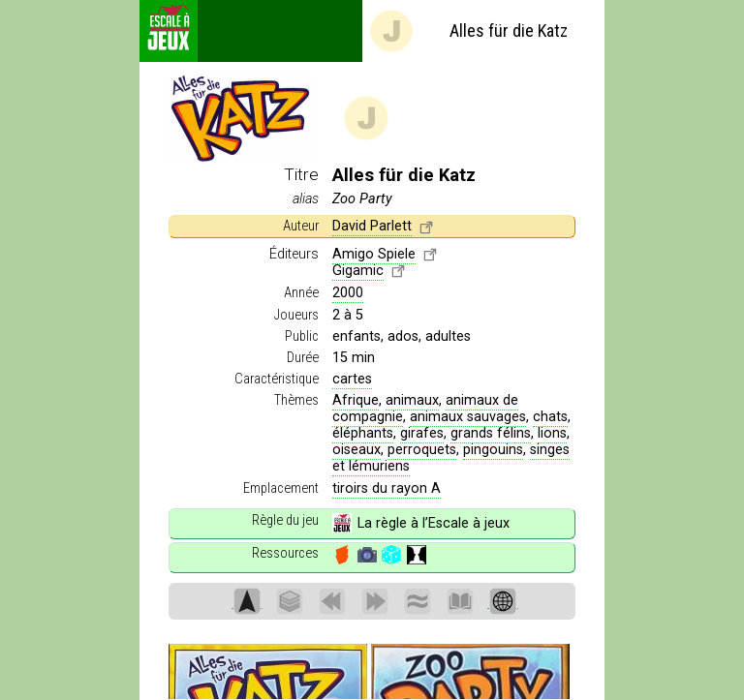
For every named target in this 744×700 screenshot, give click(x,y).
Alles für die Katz (468, 31)
